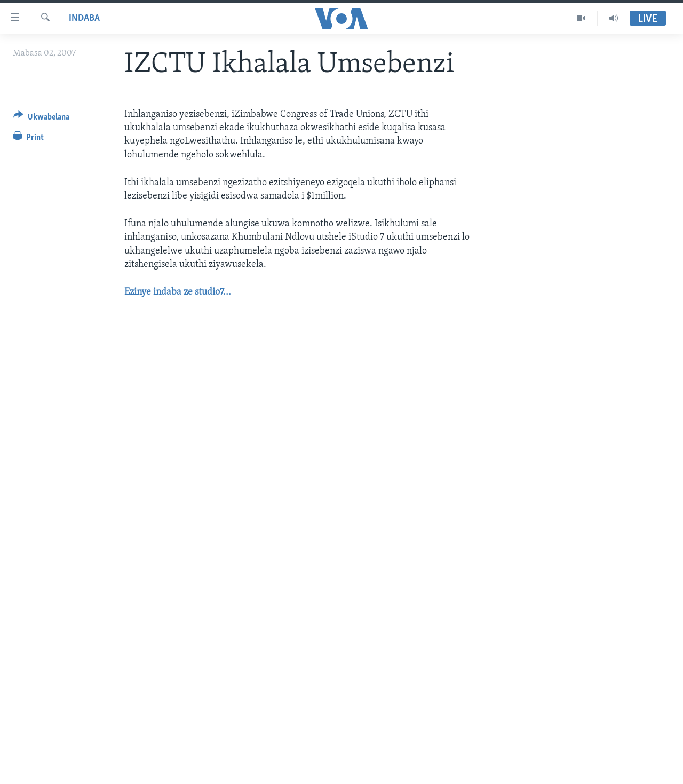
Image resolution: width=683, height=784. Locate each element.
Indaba (84, 18)
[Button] (41, 119)
